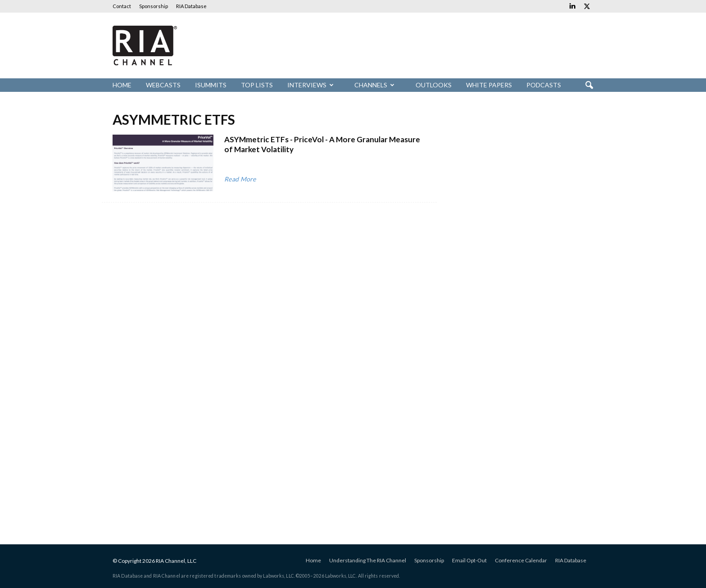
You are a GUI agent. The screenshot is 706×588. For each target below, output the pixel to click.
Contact (122, 6)
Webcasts (163, 85)
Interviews (310, 85)
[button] (589, 86)
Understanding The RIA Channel (368, 560)
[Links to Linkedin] (572, 6)
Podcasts (544, 85)
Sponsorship (154, 6)
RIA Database (191, 6)
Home (122, 85)
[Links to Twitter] (587, 6)
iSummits (211, 85)
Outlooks (434, 85)
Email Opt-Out (469, 560)
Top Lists (257, 85)
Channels (374, 85)
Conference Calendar (521, 560)
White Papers (489, 85)
